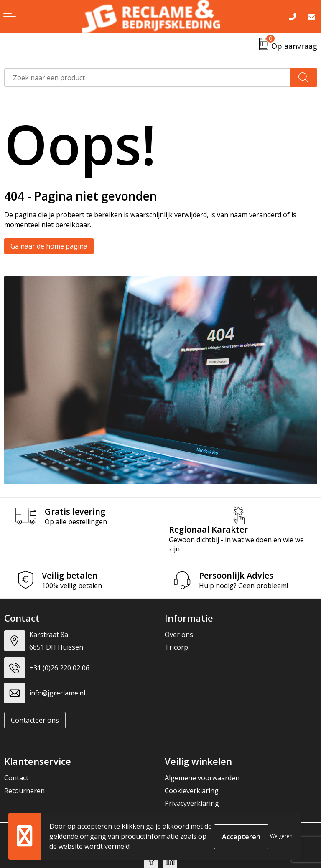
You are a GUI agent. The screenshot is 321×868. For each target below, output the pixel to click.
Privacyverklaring (192, 803)
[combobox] (147, 77)
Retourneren (24, 791)
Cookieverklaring (192, 791)
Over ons (179, 635)
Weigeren (281, 836)
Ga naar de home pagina (49, 246)
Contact (16, 778)
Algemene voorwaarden (202, 778)
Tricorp (176, 647)
